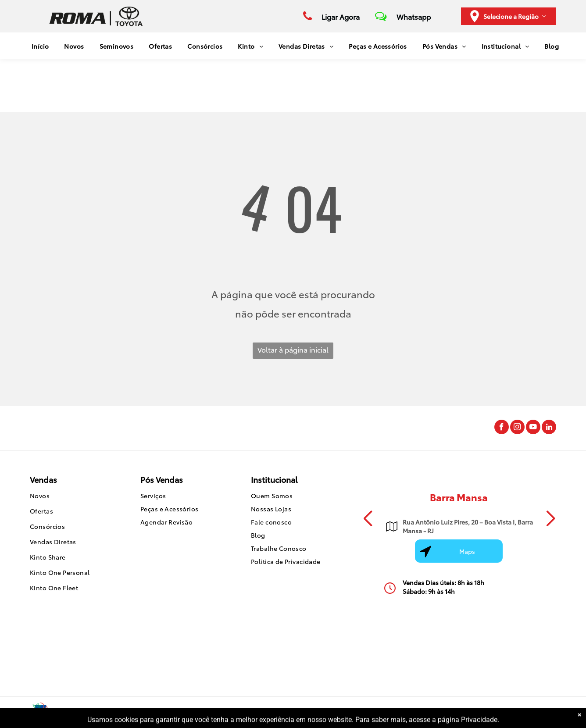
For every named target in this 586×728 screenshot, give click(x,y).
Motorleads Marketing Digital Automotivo (502, 712)
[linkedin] (549, 428)
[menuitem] (37, 46)
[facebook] (502, 428)
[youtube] (533, 428)
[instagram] (517, 428)
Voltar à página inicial (293, 349)
